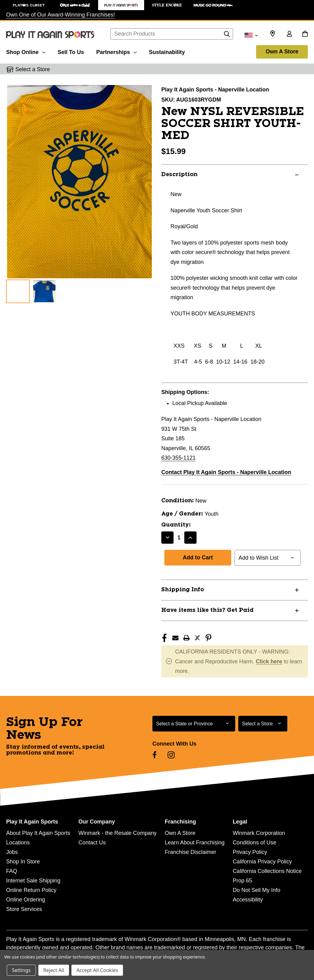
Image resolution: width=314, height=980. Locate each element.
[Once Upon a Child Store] (75, 5)
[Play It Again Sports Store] (121, 5)
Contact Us (92, 843)
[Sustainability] (167, 51)
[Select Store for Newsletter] (263, 724)
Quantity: (176, 525)
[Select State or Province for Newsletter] (194, 724)
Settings (21, 970)
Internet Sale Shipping (33, 881)
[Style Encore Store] (167, 5)
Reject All (54, 970)
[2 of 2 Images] (44, 291)
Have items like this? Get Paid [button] (207, 610)
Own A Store (282, 52)
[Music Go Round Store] (213, 5)
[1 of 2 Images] (18, 291)
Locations (18, 843)
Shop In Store (23, 862)
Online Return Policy (31, 890)
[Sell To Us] (71, 51)
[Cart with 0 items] (305, 34)
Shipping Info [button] (183, 590)
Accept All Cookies (97, 970)
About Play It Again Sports (38, 833)
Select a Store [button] (33, 69)
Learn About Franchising (195, 843)
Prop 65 (242, 881)
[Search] (227, 36)
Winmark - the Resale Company (118, 833)
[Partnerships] (117, 51)
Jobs (12, 852)
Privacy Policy (250, 852)
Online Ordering (26, 900)
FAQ (12, 871)
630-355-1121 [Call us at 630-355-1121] (178, 458)
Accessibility (248, 900)
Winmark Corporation (259, 833)
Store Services (24, 909)
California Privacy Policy (262, 862)
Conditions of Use (255, 843)
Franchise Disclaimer (190, 852)
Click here (269, 662)
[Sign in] (289, 34)
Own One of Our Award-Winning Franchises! (61, 15)
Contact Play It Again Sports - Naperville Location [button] (226, 472)
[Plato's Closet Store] (29, 5)
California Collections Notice (267, 871)
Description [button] (179, 175)
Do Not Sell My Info (257, 890)
